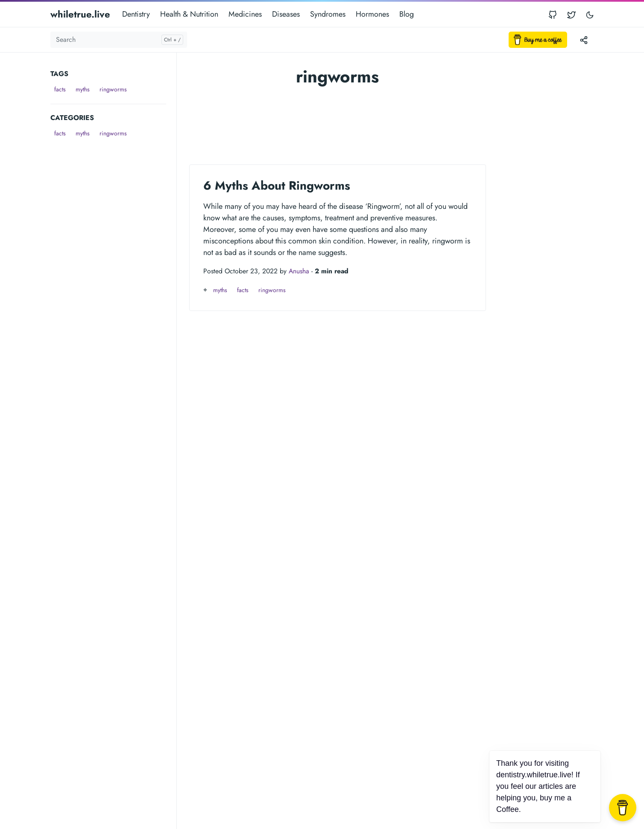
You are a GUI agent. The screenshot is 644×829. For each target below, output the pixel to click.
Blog (407, 14)
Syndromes (328, 14)
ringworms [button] (113, 89)
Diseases (286, 14)
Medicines (245, 14)
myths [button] (83, 89)
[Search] (119, 40)
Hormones (372, 14)
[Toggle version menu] (584, 40)
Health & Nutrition (189, 14)
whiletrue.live (80, 14)
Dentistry (136, 14)
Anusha (299, 271)
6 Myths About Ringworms (277, 186)
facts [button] (60, 89)
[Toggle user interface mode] (590, 14)
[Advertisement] (113, 268)
